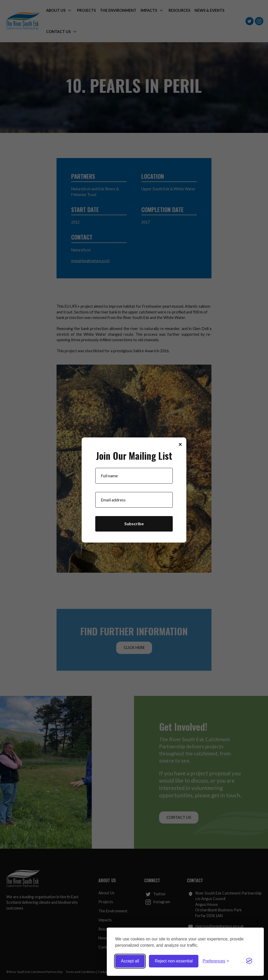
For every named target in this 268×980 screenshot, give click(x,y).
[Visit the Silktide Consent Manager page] (249, 961)
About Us (106, 893)
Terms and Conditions (81, 972)
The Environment (113, 911)
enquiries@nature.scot (90, 261)
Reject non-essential (174, 961)
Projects (106, 902)
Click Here (134, 648)
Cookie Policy (107, 972)
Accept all (130, 961)
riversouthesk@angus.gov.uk (216, 927)
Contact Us (179, 817)
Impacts (105, 920)
